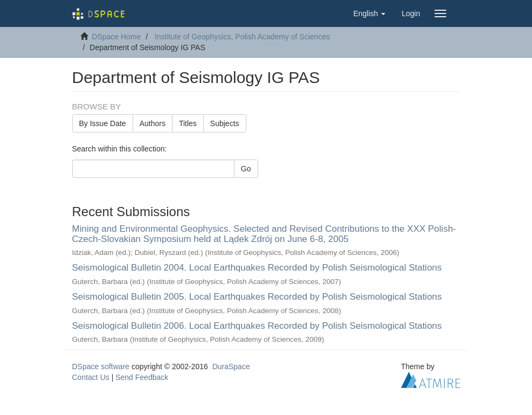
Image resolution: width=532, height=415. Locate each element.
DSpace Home (116, 37)
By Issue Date (103, 123)
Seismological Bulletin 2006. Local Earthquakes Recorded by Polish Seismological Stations (257, 326)
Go (246, 169)
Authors (153, 123)
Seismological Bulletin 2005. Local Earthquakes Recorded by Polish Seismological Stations (257, 297)
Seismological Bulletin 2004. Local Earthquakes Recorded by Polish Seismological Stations (257, 268)
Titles (188, 123)
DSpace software (101, 366)
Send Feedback (142, 377)
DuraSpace (231, 366)
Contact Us (91, 377)
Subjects (225, 123)
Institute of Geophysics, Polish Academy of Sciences (242, 37)
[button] (369, 13)
